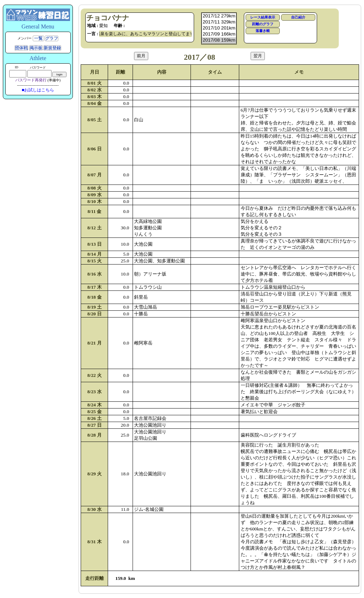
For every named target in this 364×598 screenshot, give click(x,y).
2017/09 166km (219, 34)
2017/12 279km (219, 16)
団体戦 (21, 48)
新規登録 (52, 48)
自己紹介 (298, 17)
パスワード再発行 (31, 80)
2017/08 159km (219, 40)
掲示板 (36, 48)
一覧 (38, 38)
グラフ (52, 38)
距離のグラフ (263, 24)
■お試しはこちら (38, 90)
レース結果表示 (263, 17)
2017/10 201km (219, 28)
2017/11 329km (219, 22)
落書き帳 (263, 31)
